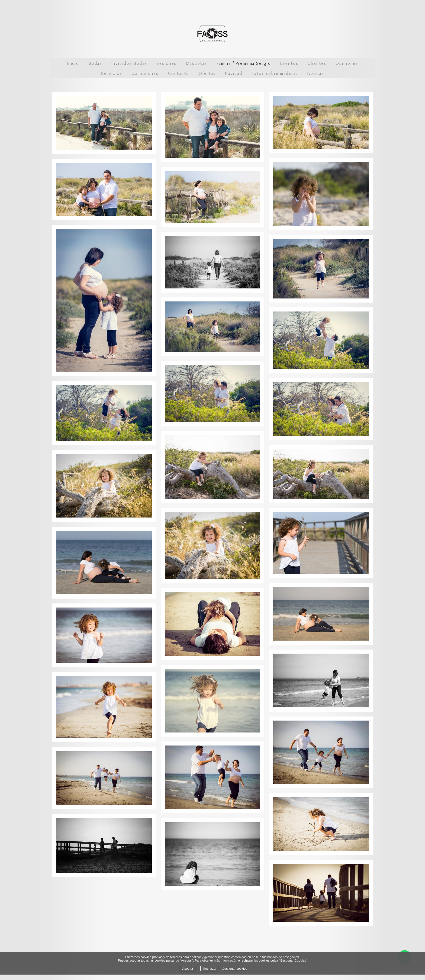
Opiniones (347, 63)
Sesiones (166, 63)
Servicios (112, 73)
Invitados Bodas (129, 63)
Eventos (289, 63)
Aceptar (188, 968)
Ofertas (207, 73)
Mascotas (197, 63)
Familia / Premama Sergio (244, 63)
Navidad (234, 73)
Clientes (317, 63)
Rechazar (210, 968)
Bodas (95, 63)
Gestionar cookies (235, 968)
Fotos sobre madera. (274, 73)
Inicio (73, 63)
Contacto (179, 73)
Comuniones (145, 73)
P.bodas (315, 73)
